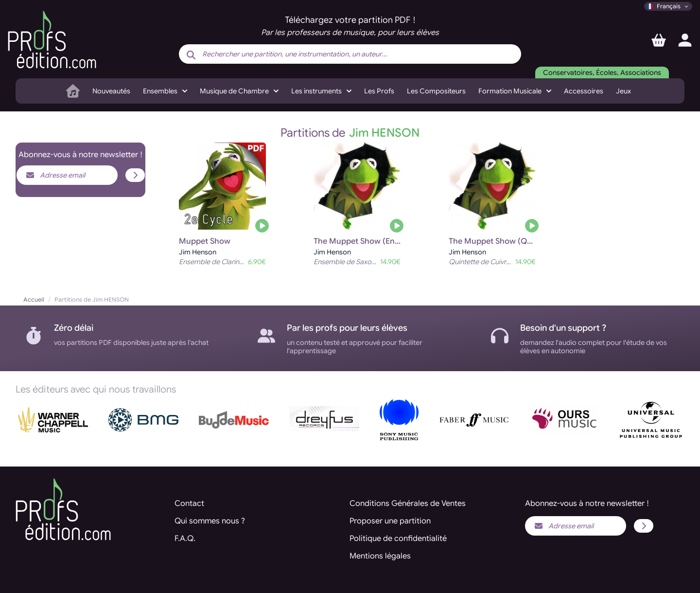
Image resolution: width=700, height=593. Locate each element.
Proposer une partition (390, 521)
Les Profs (379, 91)
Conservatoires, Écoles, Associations (602, 72)
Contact (189, 503)
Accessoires (584, 91)
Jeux (623, 91)
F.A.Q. (185, 539)
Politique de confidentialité (398, 539)
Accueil (34, 299)
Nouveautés (111, 91)
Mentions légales (380, 556)
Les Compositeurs (436, 91)
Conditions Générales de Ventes (408, 503)
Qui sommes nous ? (210, 521)
